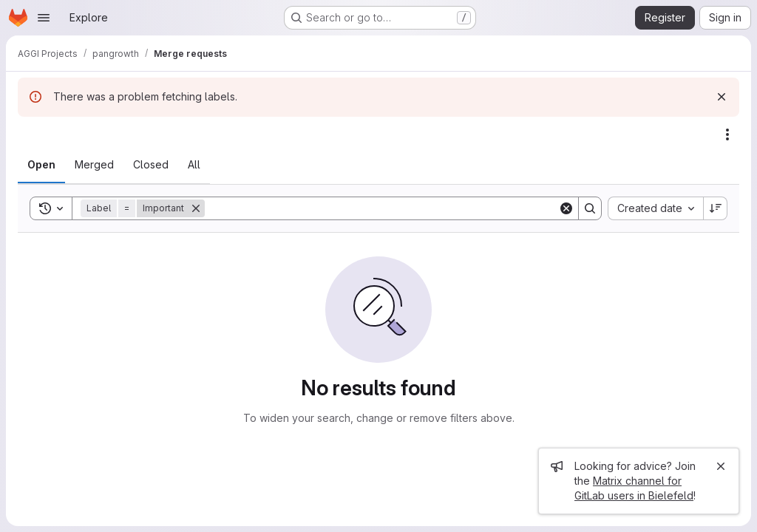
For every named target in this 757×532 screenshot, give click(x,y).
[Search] (381, 208)
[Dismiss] (722, 97)
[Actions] (727, 134)
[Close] (721, 466)
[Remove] (196, 208)
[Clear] (566, 208)
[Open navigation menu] (44, 18)
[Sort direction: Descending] (716, 208)
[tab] (41, 165)
